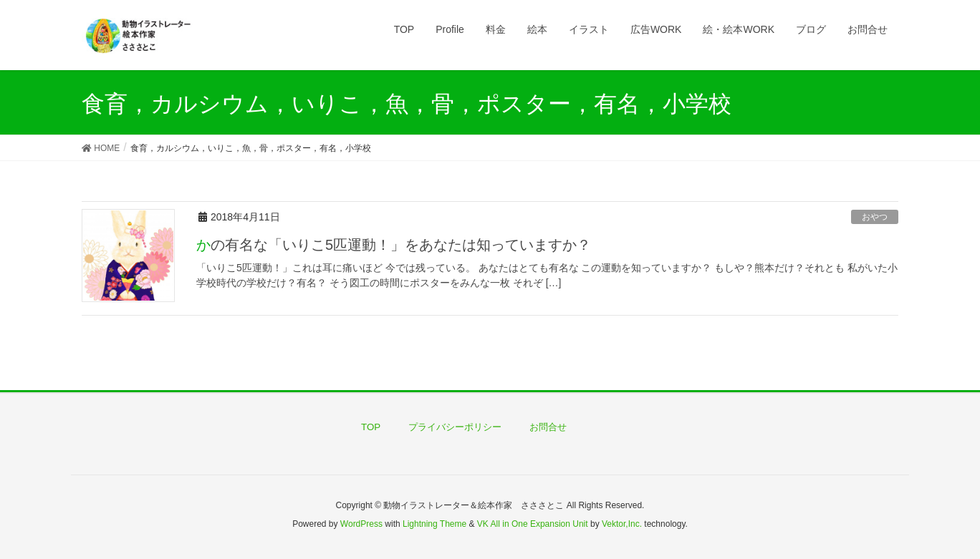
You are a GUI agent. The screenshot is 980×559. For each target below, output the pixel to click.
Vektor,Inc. (622, 524)
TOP (371, 427)
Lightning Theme (434, 524)
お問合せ (548, 427)
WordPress (361, 524)
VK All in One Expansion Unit (533, 524)
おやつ (875, 217)
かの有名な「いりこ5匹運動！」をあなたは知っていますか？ (394, 245)
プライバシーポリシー (455, 427)
